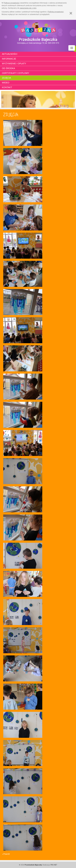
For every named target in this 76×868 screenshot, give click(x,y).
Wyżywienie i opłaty (14, 64)
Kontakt (7, 87)
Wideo (6, 83)
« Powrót (6, 854)
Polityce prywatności (12, 3)
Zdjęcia (6, 78)
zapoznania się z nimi (28, 8)
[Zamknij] (71, 13)
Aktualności (10, 54)
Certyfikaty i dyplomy (16, 73)
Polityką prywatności (56, 12)
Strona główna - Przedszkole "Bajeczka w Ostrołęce (38, 29)
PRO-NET (54, 865)
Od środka (8, 68)
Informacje (9, 59)
